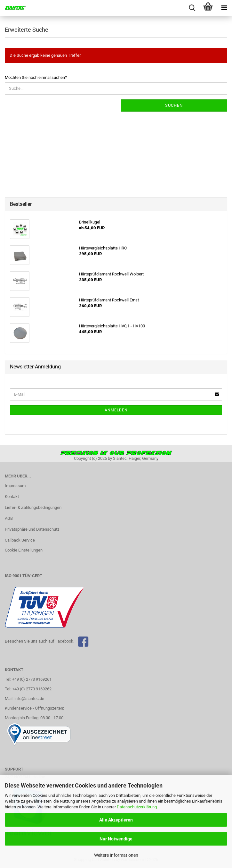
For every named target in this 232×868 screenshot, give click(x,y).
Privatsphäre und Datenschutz (32, 529)
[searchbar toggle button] (192, 8)
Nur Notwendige (116, 839)
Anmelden (116, 410)
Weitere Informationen (116, 855)
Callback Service (20, 540)
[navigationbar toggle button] (224, 8)
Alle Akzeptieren (116, 820)
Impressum (15, 486)
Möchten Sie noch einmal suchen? (36, 77)
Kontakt (12, 497)
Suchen (174, 105)
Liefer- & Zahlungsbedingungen (33, 507)
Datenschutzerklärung (137, 807)
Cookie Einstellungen (24, 550)
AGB (9, 518)
